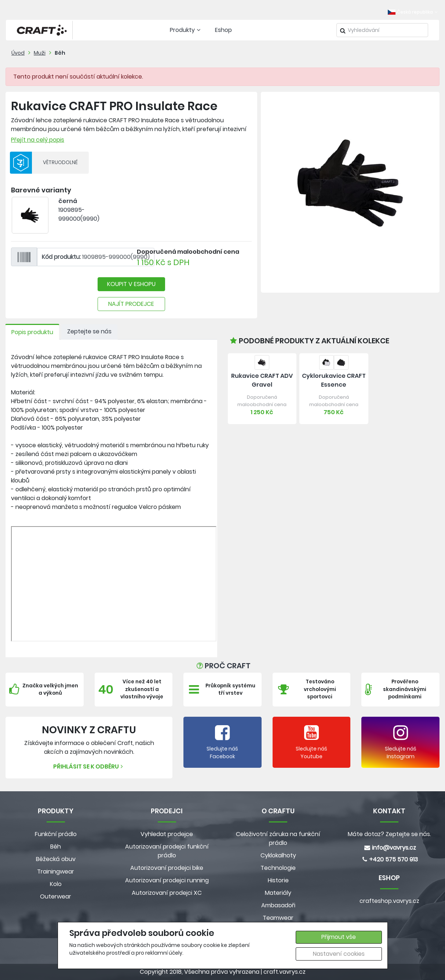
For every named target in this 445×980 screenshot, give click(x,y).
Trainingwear (56, 871)
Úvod (18, 53)
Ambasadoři (278, 905)
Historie (278, 880)
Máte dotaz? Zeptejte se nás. (389, 834)
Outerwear (56, 896)
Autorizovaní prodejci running (167, 880)
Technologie (278, 868)
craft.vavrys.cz (284, 972)
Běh (60, 53)
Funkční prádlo (56, 834)
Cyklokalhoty (278, 855)
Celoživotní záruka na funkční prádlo (278, 838)
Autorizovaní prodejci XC (167, 893)
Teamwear (278, 918)
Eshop (223, 30)
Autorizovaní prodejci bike (167, 868)
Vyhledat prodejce (167, 834)
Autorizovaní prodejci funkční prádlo (167, 851)
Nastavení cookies (339, 954)
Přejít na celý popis (38, 140)
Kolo (56, 884)
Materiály (278, 893)
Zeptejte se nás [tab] (89, 331)
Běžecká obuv (56, 859)
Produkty (186, 30)
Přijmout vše (339, 937)
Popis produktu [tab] (32, 332)
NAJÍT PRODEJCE (131, 304)
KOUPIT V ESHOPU (131, 284)
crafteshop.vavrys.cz (389, 901)
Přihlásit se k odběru (89, 766)
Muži (40, 53)
